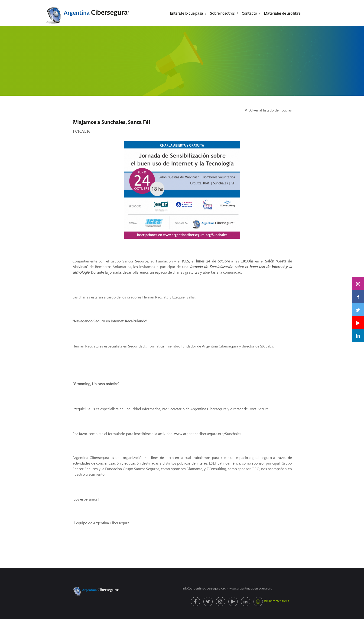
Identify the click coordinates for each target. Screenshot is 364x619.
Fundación (164, 261)
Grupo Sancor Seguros (129, 261)
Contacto (249, 14)
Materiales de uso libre (282, 14)
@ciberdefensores (259, 602)
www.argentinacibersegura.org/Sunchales (208, 434)
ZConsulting (216, 469)
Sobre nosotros (222, 14)
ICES (186, 261)
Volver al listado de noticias (270, 110)
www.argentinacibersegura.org (251, 588)
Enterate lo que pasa (187, 14)
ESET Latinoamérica (225, 463)
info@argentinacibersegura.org (204, 588)
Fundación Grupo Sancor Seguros (132, 469)
